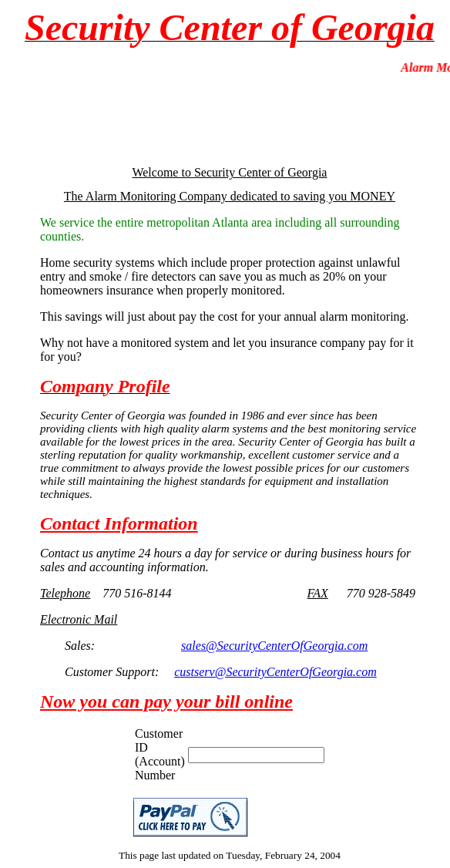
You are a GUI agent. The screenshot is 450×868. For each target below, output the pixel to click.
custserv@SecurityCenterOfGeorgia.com (275, 672)
